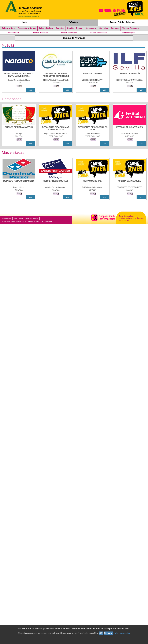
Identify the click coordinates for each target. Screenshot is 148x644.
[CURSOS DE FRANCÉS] (130, 75)
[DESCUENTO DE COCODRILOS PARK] (93, 129)
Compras (115, 28)
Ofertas (73, 22)
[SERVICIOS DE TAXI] (93, 182)
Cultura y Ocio (8, 28)
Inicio (25, 22)
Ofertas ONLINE (13, 33)
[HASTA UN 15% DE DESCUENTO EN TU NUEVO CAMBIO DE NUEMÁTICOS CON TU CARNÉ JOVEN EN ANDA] (19, 75)
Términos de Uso (32, 218)
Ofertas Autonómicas (99, 33)
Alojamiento (91, 28)
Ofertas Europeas (128, 33)
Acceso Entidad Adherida (122, 22)
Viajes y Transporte (131, 28)
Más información (122, 633)
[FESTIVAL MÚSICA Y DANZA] (130, 129)
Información (7, 218)
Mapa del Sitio (34, 221)
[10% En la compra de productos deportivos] (56, 75)
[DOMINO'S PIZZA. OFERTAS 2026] (19, 182)
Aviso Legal (18, 218)
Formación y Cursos (27, 28)
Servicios (104, 28)
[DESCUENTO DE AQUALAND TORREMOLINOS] (56, 129)
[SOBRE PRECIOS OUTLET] (56, 182)
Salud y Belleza (46, 28)
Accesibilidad (47, 221)
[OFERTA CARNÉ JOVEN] (130, 182)
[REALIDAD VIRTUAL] (93, 75)
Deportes (60, 28)
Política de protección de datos (14, 221)
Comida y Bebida (75, 28)
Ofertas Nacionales (69, 33)
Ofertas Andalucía (41, 33)
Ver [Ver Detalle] (31, 90)
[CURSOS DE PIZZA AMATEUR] (19, 129)
